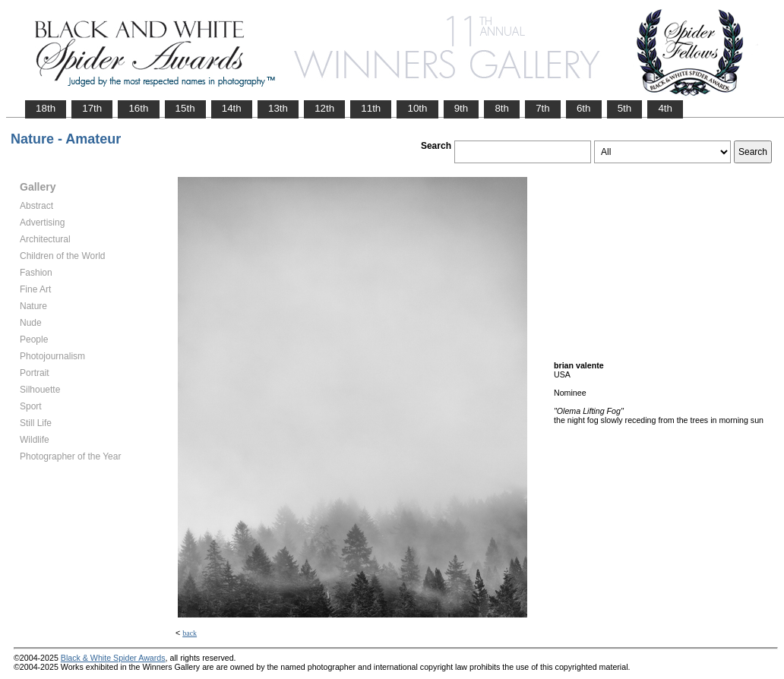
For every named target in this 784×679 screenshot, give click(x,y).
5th (625, 108)
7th (543, 108)
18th (46, 108)
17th (92, 108)
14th (232, 108)
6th (584, 108)
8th (502, 108)
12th (324, 108)
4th (665, 108)
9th (462, 108)
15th (185, 108)
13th (278, 108)
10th (417, 108)
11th (371, 108)
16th (138, 108)
